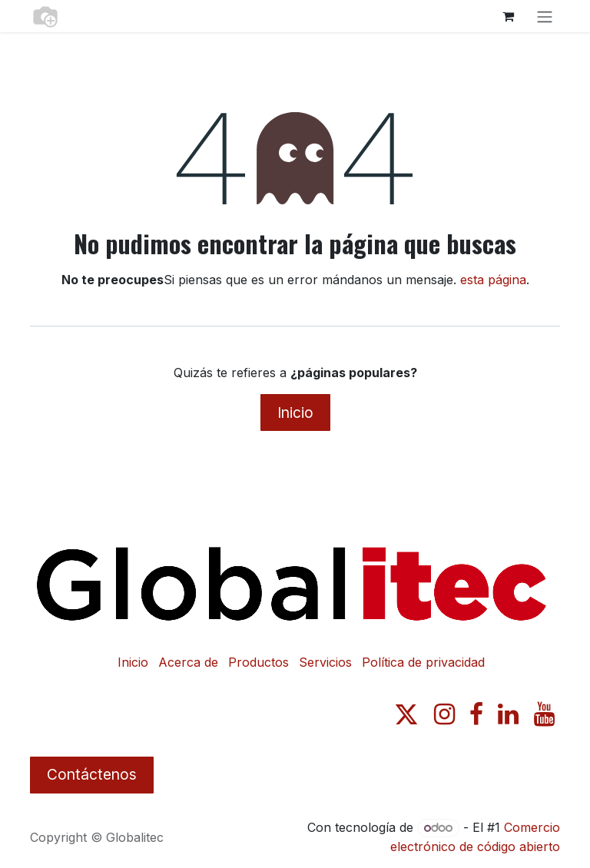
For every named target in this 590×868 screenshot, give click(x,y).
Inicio (295, 412)
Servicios (325, 662)
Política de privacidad (423, 662)
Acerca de (188, 662)
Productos (259, 662)
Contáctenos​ (92, 774)
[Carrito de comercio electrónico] (508, 16)
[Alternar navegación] (545, 16)
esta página (493, 280)
